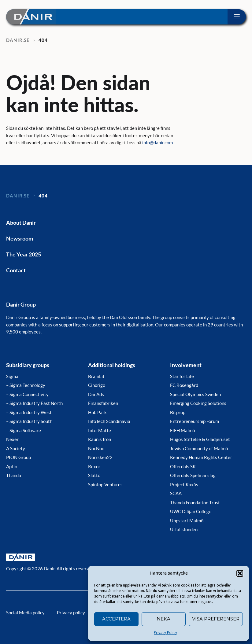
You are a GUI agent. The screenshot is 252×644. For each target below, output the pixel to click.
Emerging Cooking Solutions (198, 403)
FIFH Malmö (182, 430)
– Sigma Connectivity (27, 394)
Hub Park (97, 412)
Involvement (186, 365)
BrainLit (96, 376)
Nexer (12, 439)
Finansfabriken (103, 403)
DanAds (96, 394)
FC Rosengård (184, 385)
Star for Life (182, 376)
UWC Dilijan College (191, 511)
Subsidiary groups (28, 365)
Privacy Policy (165, 633)
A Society (16, 448)
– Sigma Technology (26, 385)
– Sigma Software (24, 430)
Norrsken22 (100, 457)
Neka (163, 619)
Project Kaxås (184, 484)
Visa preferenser (216, 619)
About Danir (21, 223)
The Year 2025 (24, 254)
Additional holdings (112, 365)
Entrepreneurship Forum (195, 421)
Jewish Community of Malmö (199, 448)
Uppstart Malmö (187, 521)
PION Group (19, 457)
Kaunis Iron (100, 439)
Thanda (14, 475)
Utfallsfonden (184, 529)
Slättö (94, 475)
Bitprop (178, 412)
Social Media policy (25, 613)
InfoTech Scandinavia (109, 421)
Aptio (12, 466)
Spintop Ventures (105, 484)
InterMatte (100, 430)
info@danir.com (157, 142)
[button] (240, 573)
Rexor (94, 466)
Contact (16, 270)
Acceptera (116, 619)
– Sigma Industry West (29, 412)
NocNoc (96, 448)
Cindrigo (97, 385)
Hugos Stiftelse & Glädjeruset (200, 439)
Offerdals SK (183, 466)
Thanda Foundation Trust (195, 502)
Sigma (12, 376)
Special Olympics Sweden (195, 394)
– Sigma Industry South (29, 421)
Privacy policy (71, 613)
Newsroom (20, 238)
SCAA (176, 493)
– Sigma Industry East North (34, 403)
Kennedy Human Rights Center (201, 457)
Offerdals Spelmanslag (193, 475)
